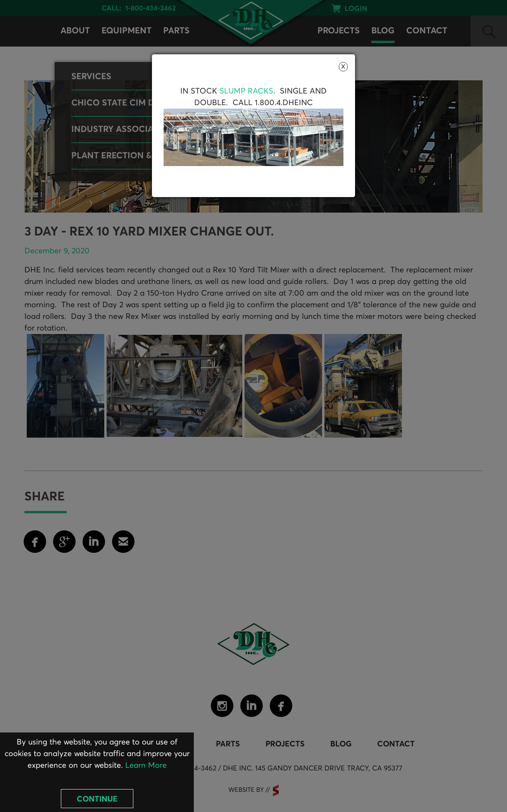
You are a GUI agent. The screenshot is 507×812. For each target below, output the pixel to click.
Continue (97, 799)
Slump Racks (246, 91)
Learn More (146, 765)
